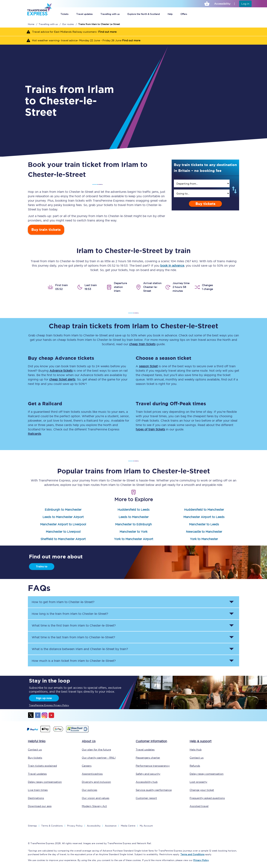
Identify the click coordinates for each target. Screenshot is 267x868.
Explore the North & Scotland (144, 14)
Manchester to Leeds (204, 524)
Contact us (35, 750)
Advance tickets (61, 371)
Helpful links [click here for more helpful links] (37, 741)
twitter (31, 715)
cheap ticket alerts (62, 379)
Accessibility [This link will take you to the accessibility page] (222, 4)
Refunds (195, 766)
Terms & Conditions (52, 826)
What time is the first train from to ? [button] (74, 625)
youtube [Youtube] (51, 715)
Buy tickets (205, 204)
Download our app (40, 806)
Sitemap (32, 826)
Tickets (64, 14)
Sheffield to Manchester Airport (63, 539)
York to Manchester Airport (134, 539)
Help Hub (196, 750)
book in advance (172, 266)
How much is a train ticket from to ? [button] (74, 661)
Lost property (198, 782)
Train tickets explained (42, 766)
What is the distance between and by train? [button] (80, 649)
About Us (89, 741)
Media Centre (128, 826)
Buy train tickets (46, 230)
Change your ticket (202, 790)
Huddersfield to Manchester (204, 510)
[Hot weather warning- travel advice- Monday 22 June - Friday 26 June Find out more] (133, 40)
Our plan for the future (96, 750)
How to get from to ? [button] (63, 602)
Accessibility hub (147, 782)
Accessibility (94, 826)
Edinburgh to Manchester (63, 510)
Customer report (146, 798)
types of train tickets (150, 429)
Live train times (38, 790)
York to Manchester (204, 539)
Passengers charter (148, 758)
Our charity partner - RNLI (99, 758)
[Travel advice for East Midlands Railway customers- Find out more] (133, 32)
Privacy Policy (75, 826)
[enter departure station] (202, 183)
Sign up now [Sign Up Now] (44, 698)
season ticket (148, 366)
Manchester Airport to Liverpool (63, 524)
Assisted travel (199, 806)
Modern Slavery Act (94, 806)
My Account (146, 826)
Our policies (89, 790)
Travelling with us (110, 14)
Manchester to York (133, 532)
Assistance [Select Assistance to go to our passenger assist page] (111, 826)
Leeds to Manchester (134, 517)
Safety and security (148, 774)
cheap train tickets (142, 344)
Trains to (42, 566)
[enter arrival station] (202, 193)
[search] (202, 183)
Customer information (151, 741)
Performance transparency (153, 766)
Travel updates (84, 14)
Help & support (201, 741)
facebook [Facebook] (38, 715)
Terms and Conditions (192, 854)
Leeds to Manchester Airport (63, 517)
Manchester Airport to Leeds (204, 517)
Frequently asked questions (207, 798)
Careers (87, 766)
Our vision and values (96, 798)
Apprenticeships (92, 774)
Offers (184, 14)
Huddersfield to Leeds (133, 510)
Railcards (34, 434)
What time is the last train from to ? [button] (73, 637)
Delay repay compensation (45, 782)
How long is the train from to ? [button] (70, 614)
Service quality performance (154, 790)
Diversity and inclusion (96, 782)
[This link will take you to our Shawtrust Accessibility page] (77, 732)
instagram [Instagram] (45, 715)
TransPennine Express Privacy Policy (49, 705)
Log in (245, 4)
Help (170, 14)
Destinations (36, 798)
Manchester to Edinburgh (133, 524)
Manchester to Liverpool (63, 532)
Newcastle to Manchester (204, 532)
